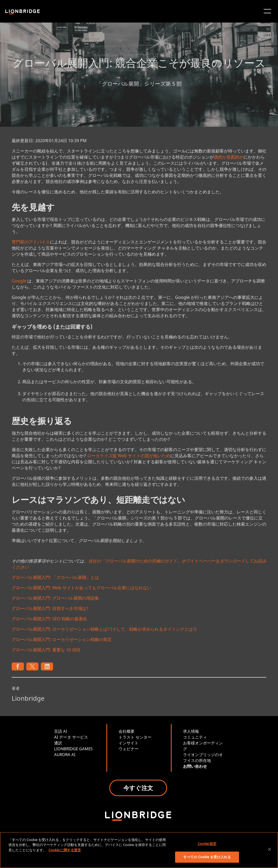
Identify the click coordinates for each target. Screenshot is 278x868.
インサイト (129, 743)
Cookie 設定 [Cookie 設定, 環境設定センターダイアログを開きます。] (207, 844)
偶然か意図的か (229, 157)
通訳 (58, 743)
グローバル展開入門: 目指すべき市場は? (50, 608)
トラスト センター (135, 737)
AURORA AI (65, 754)
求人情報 (191, 731)
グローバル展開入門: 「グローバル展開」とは (55, 577)
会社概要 (127, 731)
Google (19, 281)
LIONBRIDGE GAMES (73, 749)
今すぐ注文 (138, 788)
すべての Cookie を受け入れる (207, 857)
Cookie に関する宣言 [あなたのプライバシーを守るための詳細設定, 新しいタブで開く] (65, 850)
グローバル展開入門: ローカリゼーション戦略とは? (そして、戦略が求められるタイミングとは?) (104, 629)
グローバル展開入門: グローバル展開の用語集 (55, 598)
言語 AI (61, 731)
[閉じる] (270, 849)
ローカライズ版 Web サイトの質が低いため (129, 456)
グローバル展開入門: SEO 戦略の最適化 (49, 619)
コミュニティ (195, 737)
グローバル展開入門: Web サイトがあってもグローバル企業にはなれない (82, 588)
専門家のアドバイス (31, 242)
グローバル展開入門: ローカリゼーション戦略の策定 (62, 639)
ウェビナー (129, 749)
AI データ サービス (71, 737)
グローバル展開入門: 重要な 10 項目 (46, 650)
